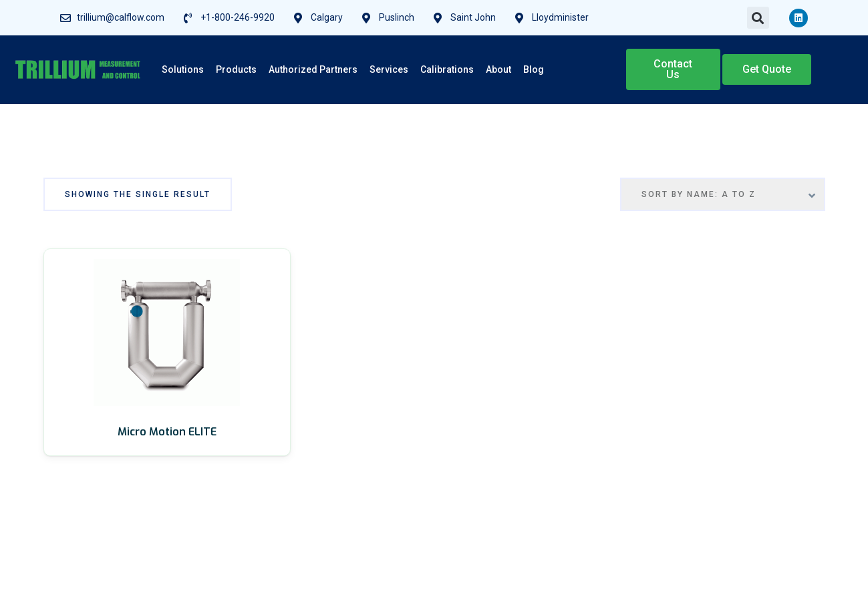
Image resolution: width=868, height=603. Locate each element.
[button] (758, 18)
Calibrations (447, 69)
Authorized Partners (313, 69)
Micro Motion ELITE (167, 432)
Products (236, 69)
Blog (534, 69)
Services (389, 69)
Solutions (183, 69)
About (498, 69)
